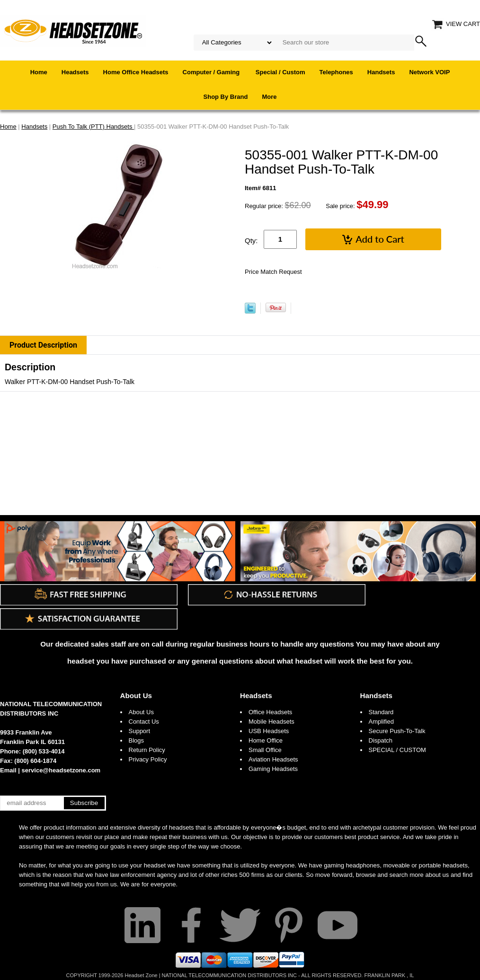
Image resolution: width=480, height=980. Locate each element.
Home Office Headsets (136, 72)
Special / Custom (280, 72)
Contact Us (144, 722)
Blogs (137, 740)
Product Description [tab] (43, 345)
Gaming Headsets (273, 769)
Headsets (75, 72)
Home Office (266, 740)
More (269, 97)
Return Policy (147, 750)
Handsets (381, 72)
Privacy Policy (148, 759)
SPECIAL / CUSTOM (397, 750)
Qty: (251, 241)
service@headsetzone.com (61, 770)
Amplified (381, 722)
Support (140, 731)
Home (39, 72)
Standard (381, 712)
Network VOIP (429, 72)
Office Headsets (270, 712)
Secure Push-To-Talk (397, 731)
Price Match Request (273, 272)
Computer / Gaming (212, 72)
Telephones (336, 72)
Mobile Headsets (271, 722)
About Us (136, 696)
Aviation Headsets (273, 759)
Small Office (265, 750)
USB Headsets (269, 731)
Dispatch (381, 740)
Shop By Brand (226, 97)
